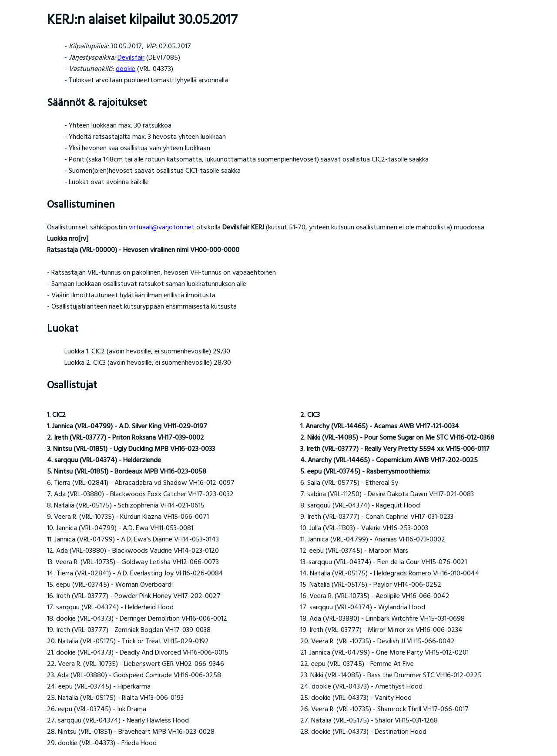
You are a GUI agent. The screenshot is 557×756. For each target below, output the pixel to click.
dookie (126, 69)
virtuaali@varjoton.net (162, 228)
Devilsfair (131, 58)
